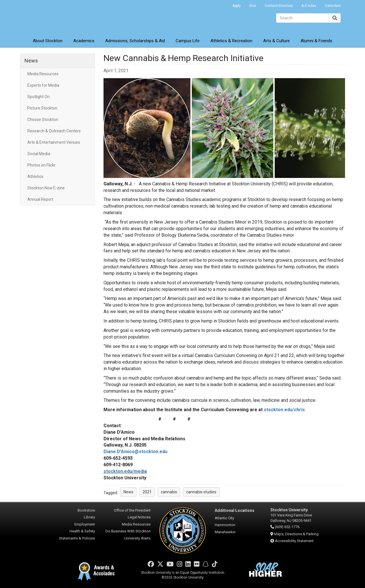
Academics (84, 41)
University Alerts (137, 538)
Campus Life (188, 41)
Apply (237, 6)
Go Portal (221, 4)
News (31, 61)
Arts (276, 41)
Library (89, 517)
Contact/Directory (279, 6)
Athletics (231, 41)
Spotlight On (38, 97)
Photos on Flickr (41, 165)
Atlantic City (224, 518)
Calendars (333, 6)
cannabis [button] (169, 492)
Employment (85, 524)
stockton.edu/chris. (285, 410)
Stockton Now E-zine (46, 188)
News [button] (128, 492)
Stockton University (61, 17)
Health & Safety (82, 531)
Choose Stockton (43, 119)
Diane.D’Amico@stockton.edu (135, 452)
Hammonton (225, 525)
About (48, 41)
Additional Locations (235, 510)
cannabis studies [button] (201, 492)
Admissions (135, 41)
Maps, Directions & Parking (296, 534)
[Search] (303, 18)
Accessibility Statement (294, 541)
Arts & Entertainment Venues (54, 142)
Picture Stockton (42, 108)
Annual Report (40, 199)
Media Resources (43, 74)
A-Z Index (309, 6)
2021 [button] (147, 492)
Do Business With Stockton (128, 531)
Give (253, 6)
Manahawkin (225, 532)
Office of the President (132, 510)
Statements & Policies (77, 538)
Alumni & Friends (316, 41)
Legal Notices (139, 517)
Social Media (39, 154)
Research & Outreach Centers (54, 131)
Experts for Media (43, 85)
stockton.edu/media (125, 471)
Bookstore (86, 510)
